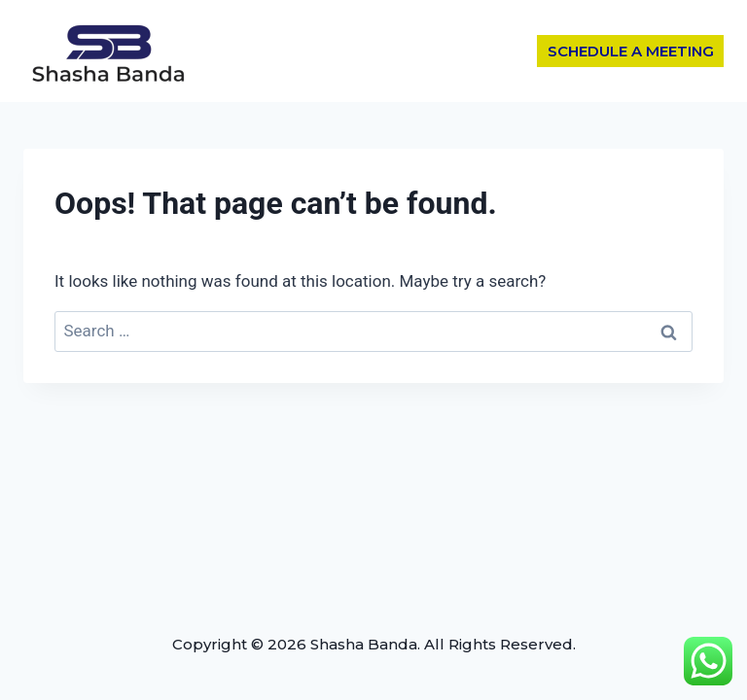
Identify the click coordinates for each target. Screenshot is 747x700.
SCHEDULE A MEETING (631, 51)
